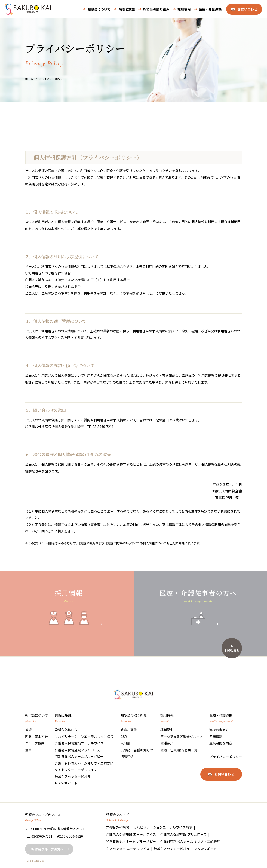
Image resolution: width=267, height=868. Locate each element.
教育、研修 (129, 730)
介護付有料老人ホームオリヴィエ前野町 (84, 763)
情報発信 (127, 756)
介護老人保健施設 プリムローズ (183, 834)
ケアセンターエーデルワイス (76, 770)
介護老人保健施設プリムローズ (77, 750)
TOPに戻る (232, 650)
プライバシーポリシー (52, 79)
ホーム (29, 79)
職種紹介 (167, 743)
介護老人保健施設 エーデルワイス (131, 834)
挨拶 (28, 730)
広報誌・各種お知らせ (137, 750)
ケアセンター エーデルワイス (128, 849)
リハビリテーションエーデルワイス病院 (84, 736)
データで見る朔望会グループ (181, 736)
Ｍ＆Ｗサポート (66, 783)
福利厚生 (167, 730)
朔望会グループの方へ (47, 849)
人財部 (125, 743)
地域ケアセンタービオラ (73, 776)
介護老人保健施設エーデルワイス (79, 743)
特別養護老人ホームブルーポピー (79, 756)
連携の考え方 (219, 730)
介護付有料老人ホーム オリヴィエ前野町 (190, 841)
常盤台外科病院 (66, 730)
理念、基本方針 (36, 736)
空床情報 (216, 736)
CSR (124, 736)
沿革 (28, 750)
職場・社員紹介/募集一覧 (179, 750)
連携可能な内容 (221, 743)
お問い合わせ (247, 9)
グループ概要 (35, 743)
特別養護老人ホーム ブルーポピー (131, 841)
